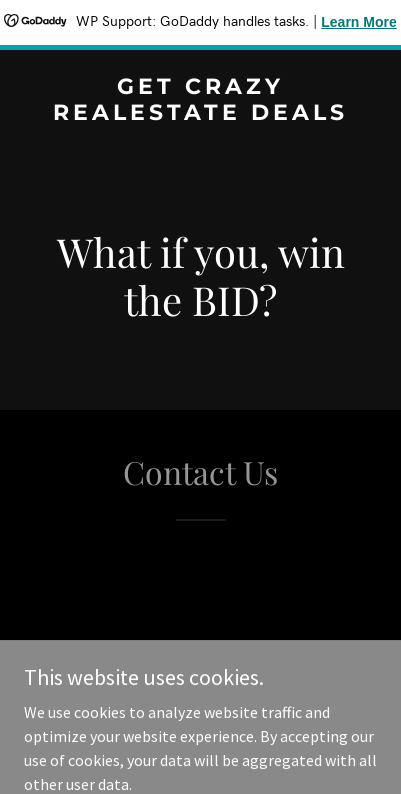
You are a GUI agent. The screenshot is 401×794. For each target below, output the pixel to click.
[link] (200, 114)
